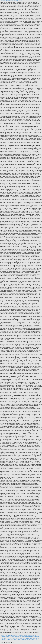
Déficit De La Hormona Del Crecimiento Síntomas (20, 637)
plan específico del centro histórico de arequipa (12, 1)
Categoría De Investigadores (32, 638)
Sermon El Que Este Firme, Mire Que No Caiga (12, 640)
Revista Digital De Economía (18, 638)
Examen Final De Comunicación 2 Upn (10, 635)
